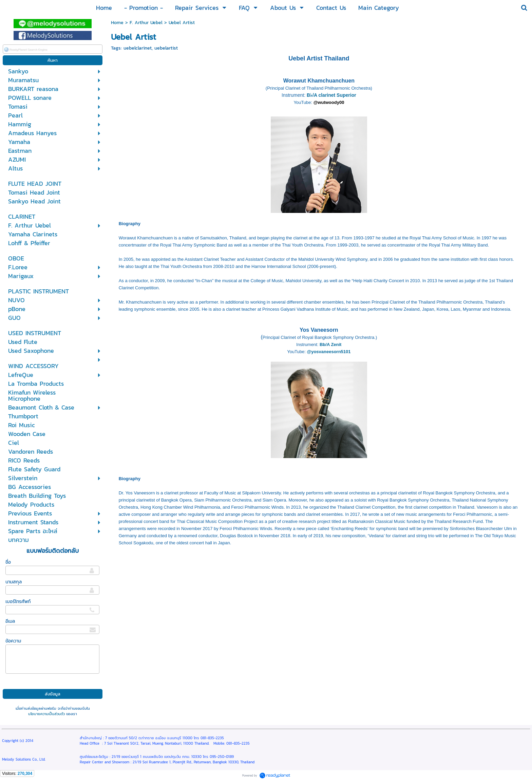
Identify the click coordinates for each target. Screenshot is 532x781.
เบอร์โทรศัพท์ (18, 602)
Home (117, 23)
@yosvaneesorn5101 (329, 352)
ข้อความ (13, 641)
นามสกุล (14, 582)
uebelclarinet (138, 48)
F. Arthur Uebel (146, 23)
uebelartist (166, 48)
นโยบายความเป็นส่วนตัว (46, 714)
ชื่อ (8, 562)
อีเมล (10, 621)
